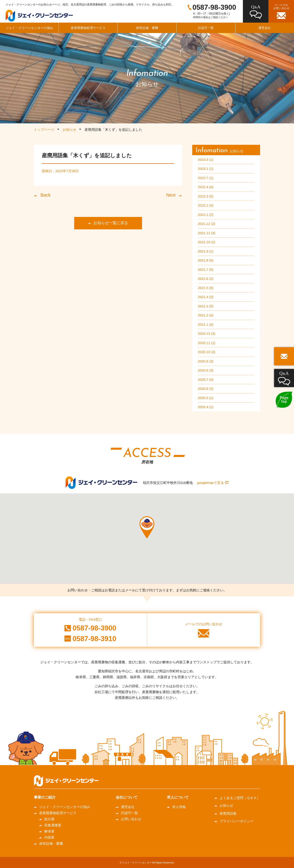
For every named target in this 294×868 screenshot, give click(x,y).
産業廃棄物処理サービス (88, 28)
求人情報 (179, 807)
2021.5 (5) (206, 288)
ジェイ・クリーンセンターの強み (29, 28)
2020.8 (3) (206, 370)
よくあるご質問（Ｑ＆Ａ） (240, 798)
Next (171, 195)
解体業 (49, 831)
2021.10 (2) (207, 242)
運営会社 (128, 807)
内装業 (49, 837)
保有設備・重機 (147, 28)
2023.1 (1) (206, 169)
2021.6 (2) (206, 279)
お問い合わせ (131, 819)
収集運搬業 (53, 825)
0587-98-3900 (214, 7)
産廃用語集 (228, 813)
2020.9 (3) (206, 361)
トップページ (44, 130)
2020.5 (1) (206, 398)
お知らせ (69, 130)
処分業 (49, 819)
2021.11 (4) (207, 233)
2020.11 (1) (207, 343)
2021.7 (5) (206, 270)
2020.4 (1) (206, 407)
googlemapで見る (210, 483)
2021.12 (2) (207, 224)
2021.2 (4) (206, 315)
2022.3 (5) (206, 196)
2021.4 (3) (206, 297)
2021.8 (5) (206, 260)
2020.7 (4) (206, 379)
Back (45, 195)
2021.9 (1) (206, 251)
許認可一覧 (206, 28)
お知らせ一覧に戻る (111, 223)
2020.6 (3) (206, 389)
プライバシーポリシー (237, 821)
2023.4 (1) (206, 160)
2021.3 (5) (206, 306)
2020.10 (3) (207, 352)
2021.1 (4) (206, 325)
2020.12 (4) (207, 334)
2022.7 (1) (206, 178)
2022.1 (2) (206, 215)
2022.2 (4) (206, 205)
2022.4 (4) (206, 187)
